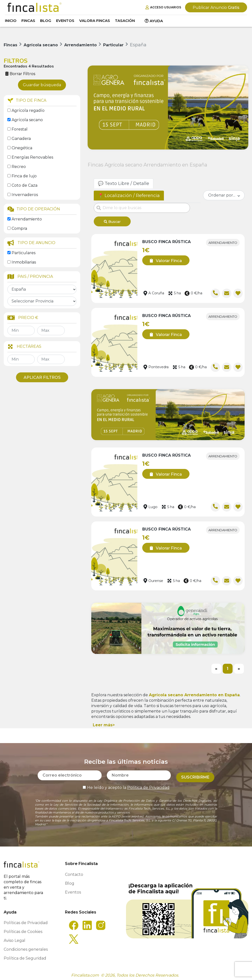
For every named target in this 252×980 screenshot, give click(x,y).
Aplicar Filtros (42, 377)
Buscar (112, 222)
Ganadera (21, 139)
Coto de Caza (24, 185)
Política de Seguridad (25, 956)
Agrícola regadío (28, 110)
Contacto (74, 873)
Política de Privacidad (148, 784)
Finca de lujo (24, 176)
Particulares (24, 253)
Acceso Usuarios (163, 7)
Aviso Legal (15, 939)
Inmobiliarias (24, 262)
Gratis (216, 8)
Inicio (11, 21)
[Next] (239, 667)
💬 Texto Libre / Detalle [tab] (124, 183)
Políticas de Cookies (23, 930)
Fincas (28, 21)
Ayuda (154, 21)
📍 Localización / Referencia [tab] (129, 196)
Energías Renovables (32, 157)
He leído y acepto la (126, 784)
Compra (19, 228)
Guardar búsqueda (42, 85)
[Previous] (216, 667)
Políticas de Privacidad (26, 921)
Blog (46, 21)
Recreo (19, 167)
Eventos (65, 21)
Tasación (125, 21)
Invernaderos (25, 195)
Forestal (20, 129)
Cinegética (22, 148)
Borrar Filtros (20, 74)
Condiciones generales (26, 948)
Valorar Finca (164, 259)
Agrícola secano (27, 120)
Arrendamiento (27, 219)
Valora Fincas (95, 21)
